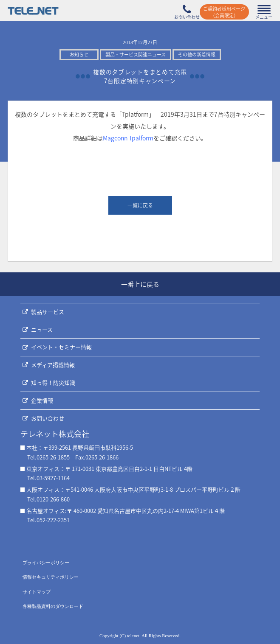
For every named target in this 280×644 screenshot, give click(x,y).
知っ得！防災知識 (53, 382)
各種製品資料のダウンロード (53, 606)
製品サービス (48, 312)
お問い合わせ (48, 418)
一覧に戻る (140, 205)
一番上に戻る (140, 284)
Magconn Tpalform (128, 138)
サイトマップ (37, 592)
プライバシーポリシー (46, 563)
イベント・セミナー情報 (61, 347)
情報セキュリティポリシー (51, 577)
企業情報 (42, 400)
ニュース (42, 329)
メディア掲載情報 (53, 365)
